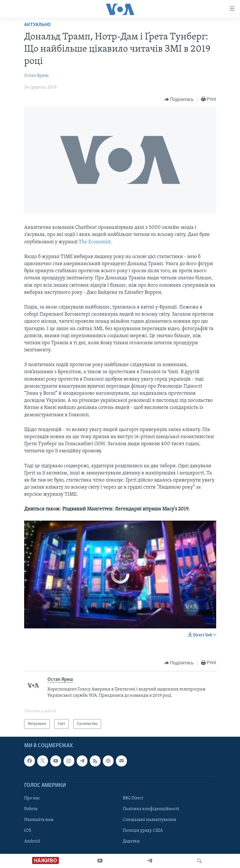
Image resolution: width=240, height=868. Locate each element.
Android (32, 842)
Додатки (131, 842)
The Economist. (95, 242)
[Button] (179, 100)
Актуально (37, 25)
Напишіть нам (39, 820)
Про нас (32, 798)
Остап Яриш (36, 76)
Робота (31, 809)
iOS (28, 831)
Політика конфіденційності (151, 809)
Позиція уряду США (143, 831)
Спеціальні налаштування (149, 820)
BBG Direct (133, 798)
